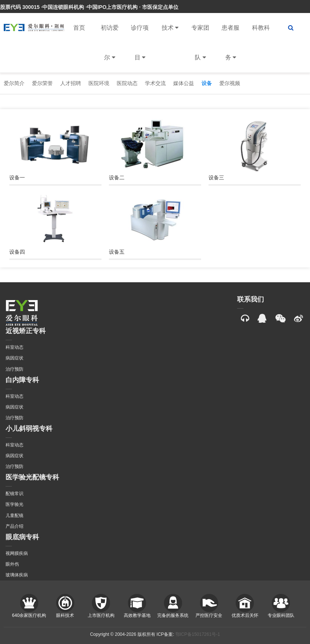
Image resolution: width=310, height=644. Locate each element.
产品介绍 (14, 526)
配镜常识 (14, 494)
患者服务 (230, 48)
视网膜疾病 (17, 553)
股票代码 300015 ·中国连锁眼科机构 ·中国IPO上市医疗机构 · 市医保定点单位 (89, 7)
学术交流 (155, 83)
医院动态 (127, 83)
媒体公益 (184, 83)
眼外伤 (12, 564)
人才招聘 (71, 83)
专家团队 (200, 48)
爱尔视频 (230, 83)
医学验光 (14, 504)
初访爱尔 (110, 48)
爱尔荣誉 (42, 83)
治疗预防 (14, 369)
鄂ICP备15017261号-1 (198, 634)
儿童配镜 (14, 515)
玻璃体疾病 (17, 575)
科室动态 (14, 347)
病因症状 (14, 358)
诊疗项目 (140, 48)
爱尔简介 (14, 83)
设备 (207, 83)
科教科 (261, 28)
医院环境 (99, 83)
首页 (79, 28)
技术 (170, 28)
